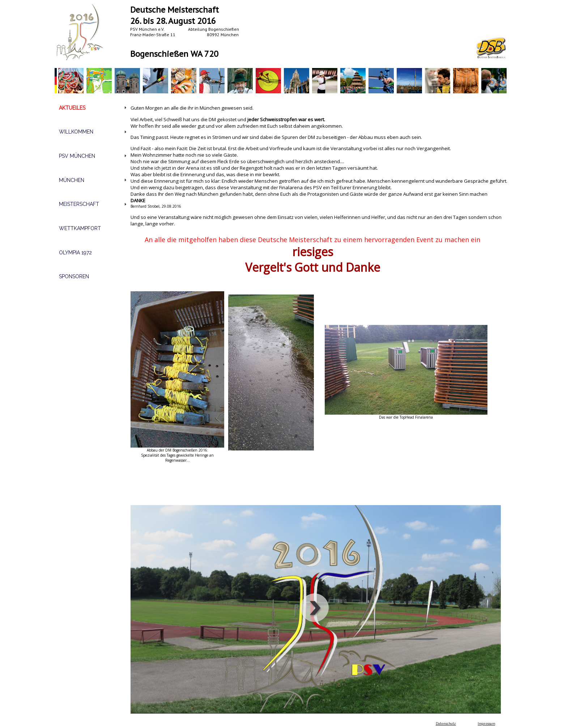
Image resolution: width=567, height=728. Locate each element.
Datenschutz (446, 724)
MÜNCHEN (72, 180)
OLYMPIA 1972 (75, 253)
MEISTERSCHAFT (79, 204)
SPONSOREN (74, 276)
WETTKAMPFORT (80, 228)
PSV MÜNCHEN (77, 156)
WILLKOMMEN (76, 132)
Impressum (486, 724)
